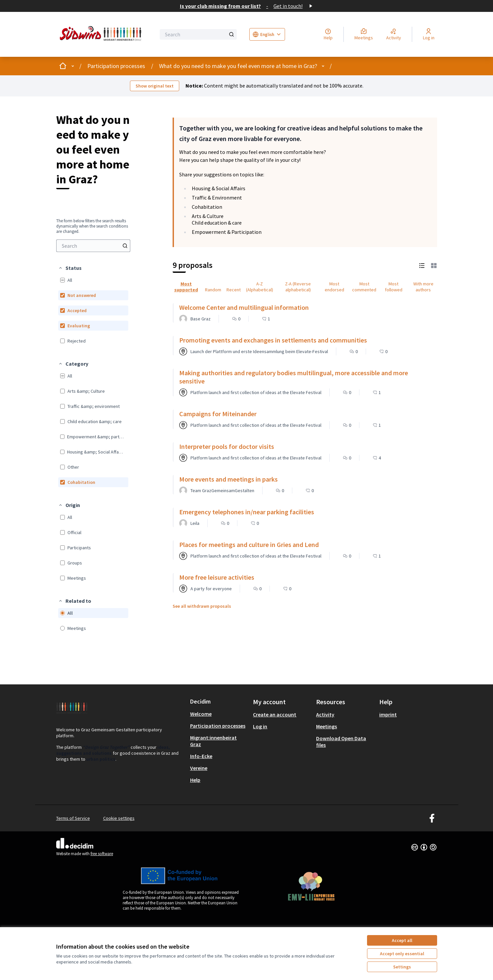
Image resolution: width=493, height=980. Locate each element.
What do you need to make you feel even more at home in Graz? (238, 66)
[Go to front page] (102, 34)
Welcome (201, 714)
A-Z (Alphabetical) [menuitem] (260, 287)
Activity (325, 714)
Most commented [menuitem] (364, 287)
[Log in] (429, 34)
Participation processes (116, 66)
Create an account (275, 714)
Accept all (402, 940)
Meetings (327, 726)
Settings (402, 967)
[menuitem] (93, 246)
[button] (70, 268)
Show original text (155, 86)
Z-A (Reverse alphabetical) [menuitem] (298, 287)
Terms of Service (73, 818)
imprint (388, 714)
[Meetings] (364, 34)
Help (195, 780)
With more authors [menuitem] (423, 287)
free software (102, 854)
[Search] (198, 34)
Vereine (199, 768)
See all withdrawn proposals (202, 606)
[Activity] (394, 34)
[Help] (328, 34)
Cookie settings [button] (119, 818)
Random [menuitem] (213, 290)
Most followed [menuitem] (394, 287)
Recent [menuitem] (234, 290)
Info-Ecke (201, 756)
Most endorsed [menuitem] (334, 287)
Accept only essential (402, 954)
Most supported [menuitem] (186, 287)
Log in (260, 726)
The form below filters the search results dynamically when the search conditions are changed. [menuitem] (92, 226)
